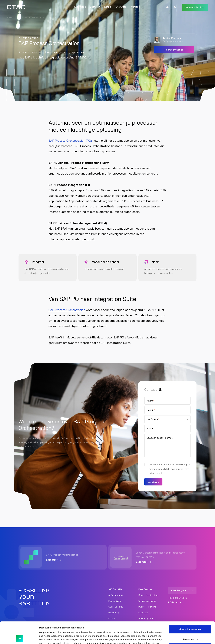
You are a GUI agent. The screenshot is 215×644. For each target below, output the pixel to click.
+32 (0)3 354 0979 (178, 598)
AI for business (116, 595)
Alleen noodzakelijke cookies (190, 629)
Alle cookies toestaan (190, 609)
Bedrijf (151, 410)
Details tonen (46, 638)
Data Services (145, 589)
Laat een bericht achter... (160, 438)
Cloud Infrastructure (148, 595)
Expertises (80, 7)
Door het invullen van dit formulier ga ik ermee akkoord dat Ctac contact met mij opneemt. (170, 469)
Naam (150, 401)
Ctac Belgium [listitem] (178, 590)
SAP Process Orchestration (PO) (70, 141)
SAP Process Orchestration (67, 310)
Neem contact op (195, 7)
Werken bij (136, 7)
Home (10, 17)
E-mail (151, 428)
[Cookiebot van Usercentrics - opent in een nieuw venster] (19, 638)
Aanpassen (190, 619)
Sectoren (95, 7)
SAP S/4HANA (115, 589)
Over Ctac (121, 7)
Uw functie (153, 419)
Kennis (108, 7)
